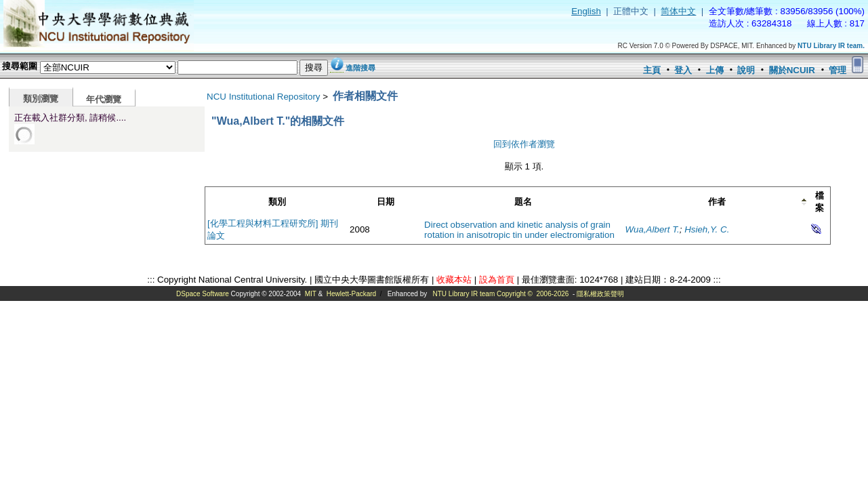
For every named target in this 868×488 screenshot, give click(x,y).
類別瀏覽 (41, 99)
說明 (746, 70)
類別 (277, 202)
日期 (386, 202)
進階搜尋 (360, 68)
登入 (683, 70)
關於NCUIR (792, 70)
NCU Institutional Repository (263, 97)
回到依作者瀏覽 (524, 144)
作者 (717, 202)
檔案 (820, 202)
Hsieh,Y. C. (707, 229)
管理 (838, 70)
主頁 (652, 70)
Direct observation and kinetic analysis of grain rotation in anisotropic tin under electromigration (519, 230)
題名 (523, 202)
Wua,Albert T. (653, 229)
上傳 (715, 70)
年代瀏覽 (104, 99)
